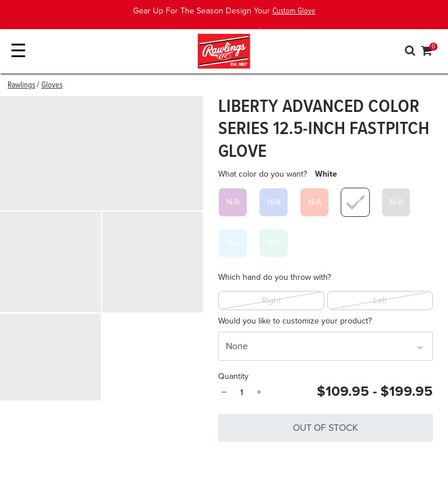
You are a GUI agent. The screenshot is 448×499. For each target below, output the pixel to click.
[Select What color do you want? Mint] (274, 243)
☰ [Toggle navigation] (18, 51)
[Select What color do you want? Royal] (274, 202)
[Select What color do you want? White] (355, 202)
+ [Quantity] (259, 392)
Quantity (233, 376)
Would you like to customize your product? (295, 321)
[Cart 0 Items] (427, 52)
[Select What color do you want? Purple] (233, 202)
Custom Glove (294, 11)
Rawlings (21, 85)
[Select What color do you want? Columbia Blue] (233, 243)
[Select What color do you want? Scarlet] (314, 202)
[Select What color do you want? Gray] (396, 202)
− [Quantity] (224, 392)
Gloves (52, 85)
